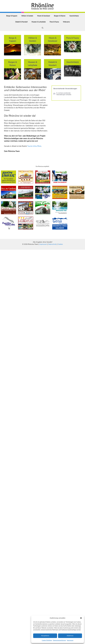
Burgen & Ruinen (60, 16)
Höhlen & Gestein (27, 16)
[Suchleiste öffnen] (43, 28)
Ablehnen (70, 636)
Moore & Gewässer (44, 16)
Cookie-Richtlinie (47, 640)
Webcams (66, 22)
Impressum (70, 640)
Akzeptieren (45, 636)
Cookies (60, 244)
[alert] (66, 94)
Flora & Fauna (54, 22)
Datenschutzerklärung (59, 640)
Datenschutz (52, 244)
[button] (81, 618)
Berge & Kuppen (12, 16)
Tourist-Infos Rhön (34, 146)
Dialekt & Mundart (21, 22)
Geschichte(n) (74, 16)
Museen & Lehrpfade (39, 22)
